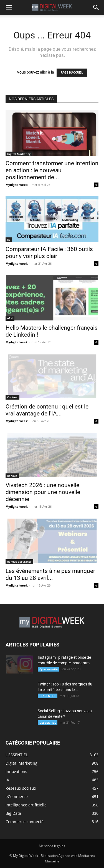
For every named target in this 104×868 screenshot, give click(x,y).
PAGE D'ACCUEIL (72, 73)
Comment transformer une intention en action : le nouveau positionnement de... (52, 170)
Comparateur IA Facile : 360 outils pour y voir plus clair (49, 253)
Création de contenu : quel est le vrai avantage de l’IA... (47, 410)
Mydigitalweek (17, 185)
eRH (10, 318)
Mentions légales (52, 846)
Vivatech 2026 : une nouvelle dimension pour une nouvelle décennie (43, 492)
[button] (9, 8)
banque (12, 476)
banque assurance (19, 561)
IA (9, 240)
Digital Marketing (19, 154)
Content (12, 397)
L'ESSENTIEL (48, 696)
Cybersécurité (49, 669)
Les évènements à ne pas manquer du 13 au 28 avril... (50, 574)
